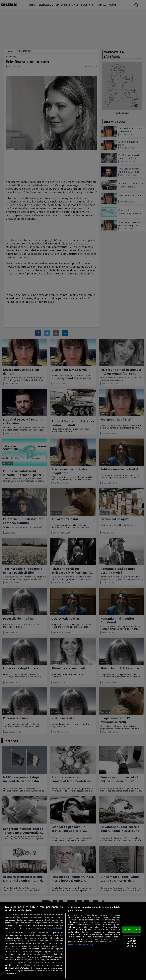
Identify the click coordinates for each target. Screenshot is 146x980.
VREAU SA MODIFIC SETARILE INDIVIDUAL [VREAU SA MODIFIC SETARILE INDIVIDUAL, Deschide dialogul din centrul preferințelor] (132, 942)
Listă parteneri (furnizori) (80, 945)
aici (25, 957)
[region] (73, 941)
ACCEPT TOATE (132, 929)
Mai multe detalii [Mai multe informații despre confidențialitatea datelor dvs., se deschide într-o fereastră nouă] (54, 928)
